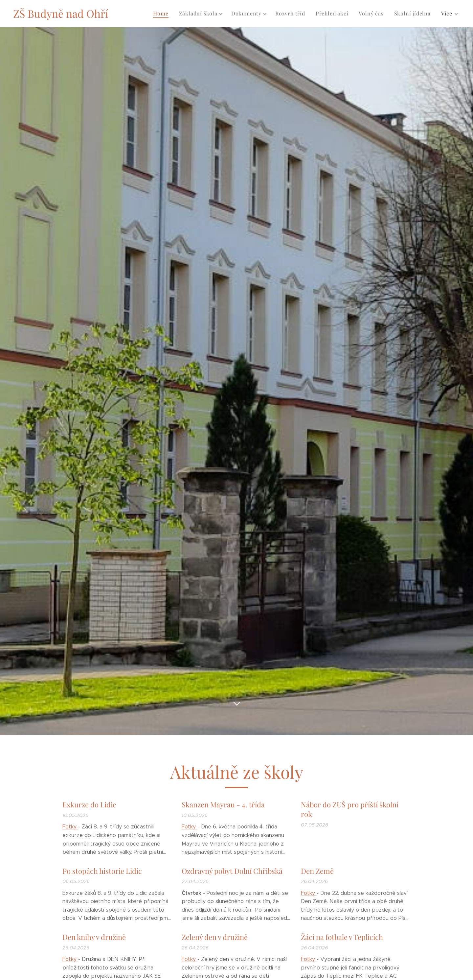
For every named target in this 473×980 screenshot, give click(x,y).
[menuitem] (162, 13)
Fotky (70, 827)
